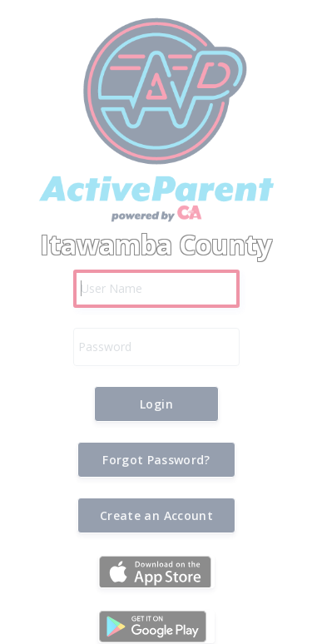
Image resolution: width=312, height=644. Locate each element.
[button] (156, 404)
